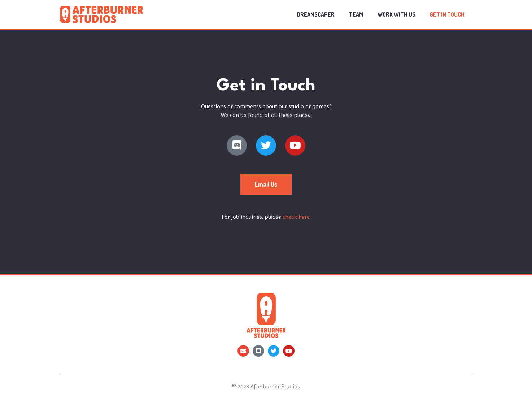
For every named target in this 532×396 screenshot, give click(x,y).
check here (296, 217)
